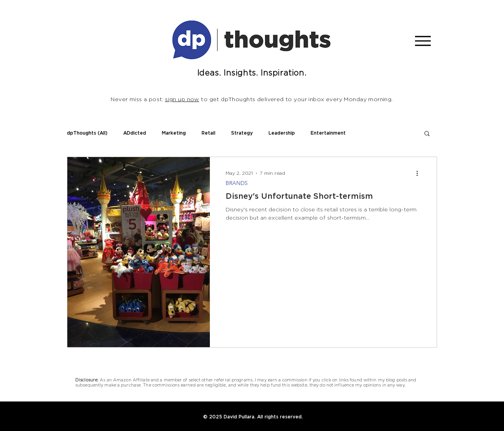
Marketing (174, 133)
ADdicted (135, 133)
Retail (208, 133)
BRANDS (237, 183)
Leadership (282, 133)
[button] (427, 134)
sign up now (182, 100)
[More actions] (420, 173)
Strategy (242, 133)
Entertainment (328, 133)
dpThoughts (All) (87, 133)
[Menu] (423, 41)
